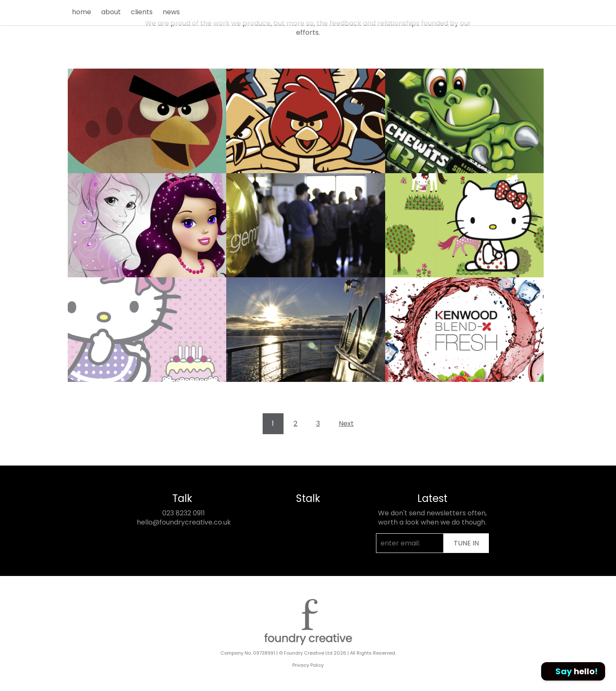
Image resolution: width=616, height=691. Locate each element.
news (171, 12)
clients (142, 12)
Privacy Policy (308, 665)
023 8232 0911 (184, 513)
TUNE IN (466, 543)
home (82, 12)
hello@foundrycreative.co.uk (184, 522)
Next (346, 424)
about (111, 12)
